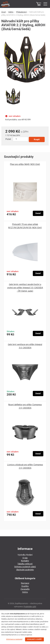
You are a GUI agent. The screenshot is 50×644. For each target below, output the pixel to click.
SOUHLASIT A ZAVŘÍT (34, 639)
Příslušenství (21, 12)
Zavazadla (25, 589)
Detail (38, 213)
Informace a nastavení (14, 639)
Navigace (25, 583)
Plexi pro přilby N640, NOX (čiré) (25, 164)
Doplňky (25, 586)
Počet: (8, 139)
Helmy (11, 12)
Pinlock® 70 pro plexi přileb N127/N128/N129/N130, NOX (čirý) (25, 226)
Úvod (3, 12)
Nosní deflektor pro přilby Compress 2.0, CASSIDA (25, 406)
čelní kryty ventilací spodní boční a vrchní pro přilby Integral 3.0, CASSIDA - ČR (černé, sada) (25, 288)
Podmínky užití (30, 607)
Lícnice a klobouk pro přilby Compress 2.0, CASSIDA (25, 466)
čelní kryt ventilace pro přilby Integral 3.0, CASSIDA (25, 346)
